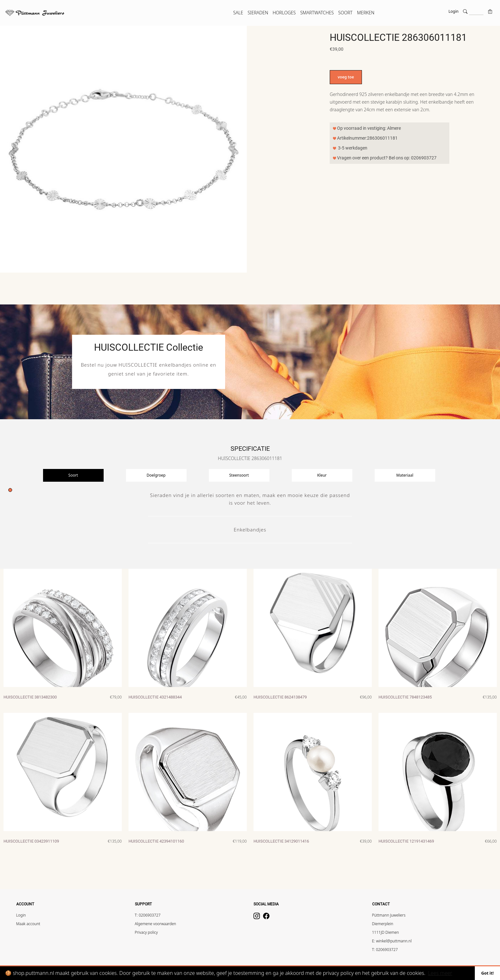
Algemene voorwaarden (156, 924)
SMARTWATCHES (317, 13)
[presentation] (85, 475)
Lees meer (440, 973)
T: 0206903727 (148, 915)
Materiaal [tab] (405, 475)
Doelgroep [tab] (156, 475)
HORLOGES (284, 13)
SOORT (346, 13)
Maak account (28, 924)
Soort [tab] (73, 475)
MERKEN (366, 13)
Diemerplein (383, 924)
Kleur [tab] (322, 475)
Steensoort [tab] (239, 475)
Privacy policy (146, 932)
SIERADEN (258, 13)
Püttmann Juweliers (389, 915)
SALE (238, 13)
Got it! (487, 973)
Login (454, 11)
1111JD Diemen (386, 932)
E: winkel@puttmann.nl (392, 941)
